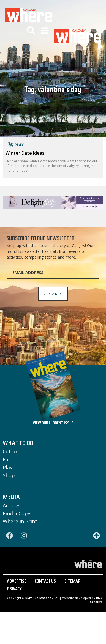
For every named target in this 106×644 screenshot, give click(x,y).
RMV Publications (38, 598)
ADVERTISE (17, 582)
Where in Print (20, 521)
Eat (7, 459)
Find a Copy (17, 513)
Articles (12, 505)
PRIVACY (14, 590)
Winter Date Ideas (25, 153)
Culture (12, 451)
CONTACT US (45, 582)
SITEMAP (72, 582)
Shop (9, 475)
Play (8, 467)
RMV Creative (96, 600)
